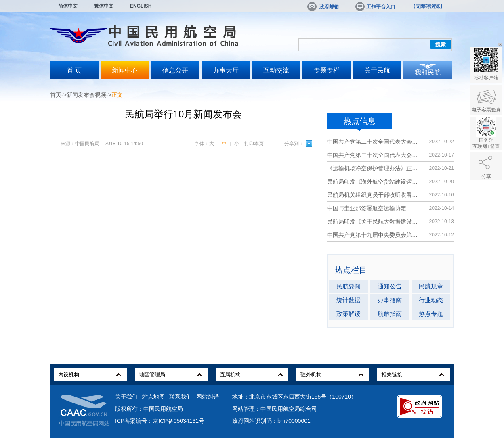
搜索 (441, 45)
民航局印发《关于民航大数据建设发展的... (374, 222)
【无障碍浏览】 (428, 6)
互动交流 (276, 70)
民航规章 (431, 286)
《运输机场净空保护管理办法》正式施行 (374, 168)
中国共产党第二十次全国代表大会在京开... (374, 155)
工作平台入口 (375, 7)
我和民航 (428, 72)
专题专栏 (327, 70)
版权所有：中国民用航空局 (149, 409)
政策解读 (349, 314)
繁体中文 (104, 6)
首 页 (74, 70)
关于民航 (377, 70)
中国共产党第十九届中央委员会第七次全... (374, 235)
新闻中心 (125, 70)
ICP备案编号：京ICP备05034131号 (160, 421)
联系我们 (181, 397)
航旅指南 (390, 314)
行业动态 (431, 300)
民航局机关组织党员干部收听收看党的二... (374, 195)
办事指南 (390, 300)
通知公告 (390, 286)
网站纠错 (208, 397)
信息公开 (175, 70)
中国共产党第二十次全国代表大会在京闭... (374, 142)
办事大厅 (226, 70)
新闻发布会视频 (86, 95)
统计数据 (349, 300)
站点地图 (153, 397)
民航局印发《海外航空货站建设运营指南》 (374, 182)
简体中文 (68, 6)
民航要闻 (349, 286)
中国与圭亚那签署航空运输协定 (367, 208)
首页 (56, 95)
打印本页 (254, 144)
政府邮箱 (323, 7)
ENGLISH (141, 6)
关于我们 (126, 397)
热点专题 (431, 314)
